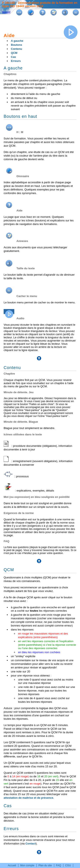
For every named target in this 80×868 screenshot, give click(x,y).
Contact (31, 844)
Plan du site (45, 865)
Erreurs (16, 61)
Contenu (17, 49)
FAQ (58, 865)
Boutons (17, 45)
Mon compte (27, 865)
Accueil (6, 12)
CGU (68, 865)
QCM (14, 53)
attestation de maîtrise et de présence (28, 798)
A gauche (17, 41)
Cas (13, 57)
